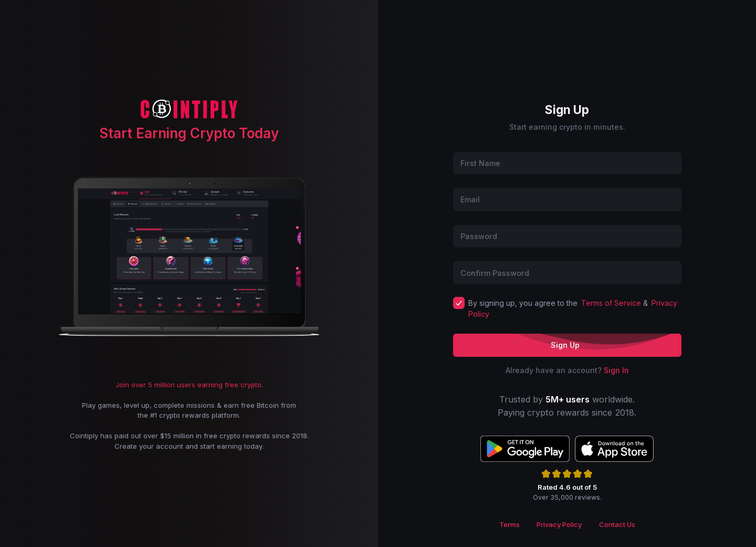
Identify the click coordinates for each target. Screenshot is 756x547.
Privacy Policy (559, 524)
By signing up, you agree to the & (573, 308)
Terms (510, 524)
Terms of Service (611, 303)
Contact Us (617, 524)
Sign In (616, 370)
